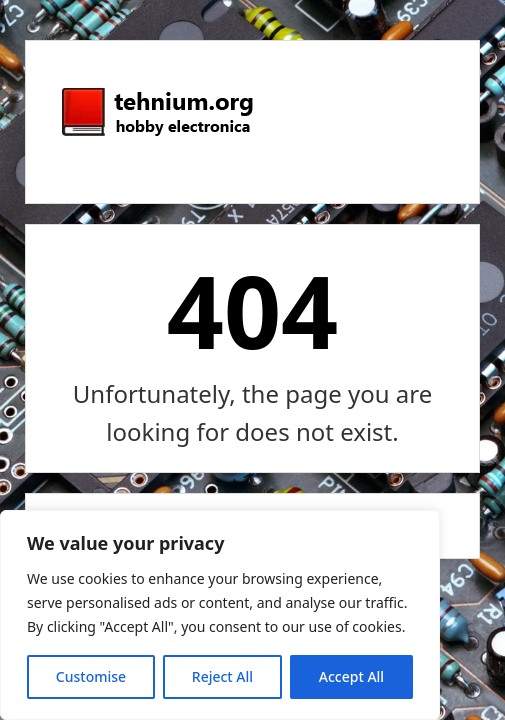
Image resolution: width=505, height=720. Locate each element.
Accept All (351, 676)
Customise (91, 676)
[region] (220, 615)
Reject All (222, 676)
